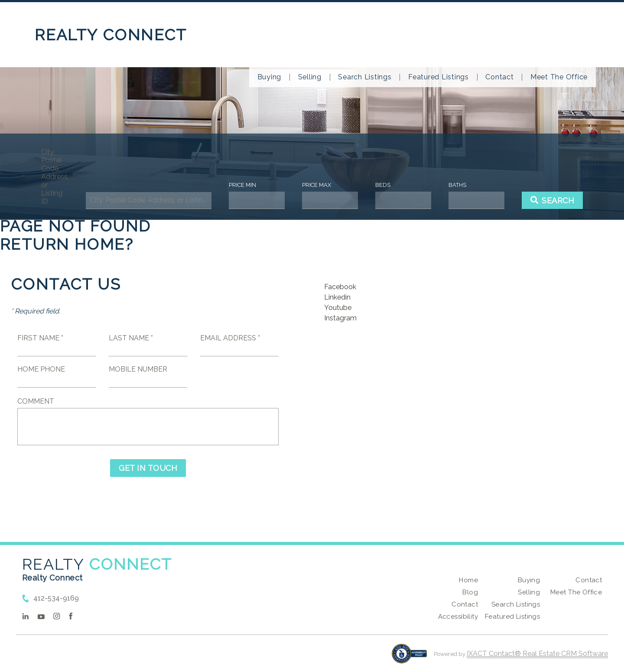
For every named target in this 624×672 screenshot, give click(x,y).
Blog (470, 592)
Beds (383, 185)
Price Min (242, 185)
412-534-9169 (56, 598)
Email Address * (230, 338)
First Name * (40, 338)
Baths (457, 185)
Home (468, 580)
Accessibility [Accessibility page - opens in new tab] (458, 617)
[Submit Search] (552, 200)
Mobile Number (138, 369)
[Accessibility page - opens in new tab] (409, 658)
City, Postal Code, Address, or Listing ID (55, 177)
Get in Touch (148, 468)
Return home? (67, 244)
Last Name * (131, 338)
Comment (36, 401)
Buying (270, 77)
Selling (310, 77)
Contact (499, 77)
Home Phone (41, 369)
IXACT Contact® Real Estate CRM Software (537, 654)
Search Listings (365, 77)
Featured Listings (439, 77)
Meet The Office (559, 77)
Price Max (317, 185)
